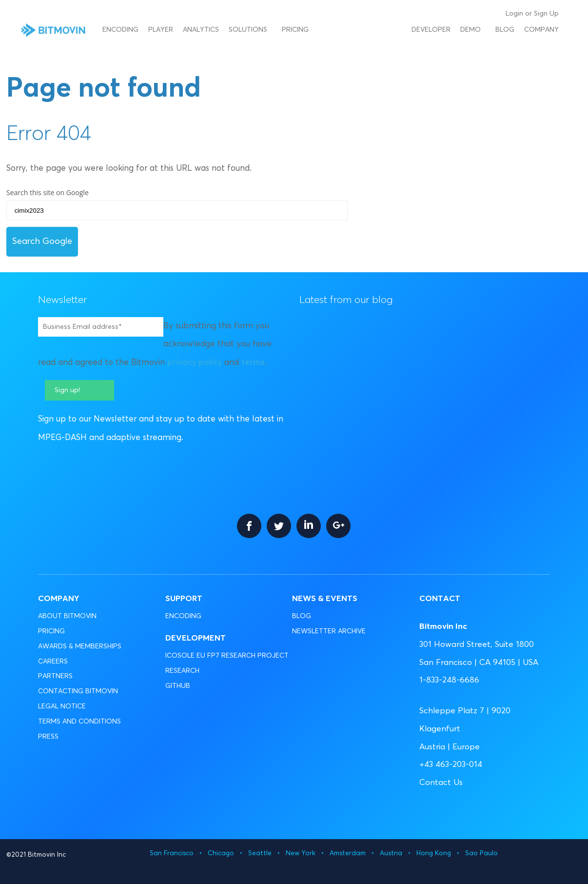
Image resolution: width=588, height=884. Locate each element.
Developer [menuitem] (431, 30)
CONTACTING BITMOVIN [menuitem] (78, 691)
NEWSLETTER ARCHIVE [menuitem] (329, 631)
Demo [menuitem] (470, 30)
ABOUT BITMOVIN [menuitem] (67, 616)
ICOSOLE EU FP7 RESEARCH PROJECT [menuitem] (227, 656)
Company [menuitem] (541, 30)
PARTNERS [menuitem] (55, 676)
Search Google (42, 241)
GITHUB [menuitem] (178, 686)
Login (514, 14)
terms (253, 363)
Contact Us (441, 783)
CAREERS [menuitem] (53, 662)
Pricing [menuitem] (295, 30)
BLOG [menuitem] (302, 616)
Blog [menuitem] (505, 30)
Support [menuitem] (184, 599)
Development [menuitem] (196, 638)
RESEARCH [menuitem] (182, 671)
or (529, 14)
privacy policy (195, 363)
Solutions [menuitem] (248, 30)
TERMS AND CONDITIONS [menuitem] (79, 722)
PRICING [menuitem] (51, 631)
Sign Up (546, 14)
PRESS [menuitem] (48, 737)
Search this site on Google (48, 192)
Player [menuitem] (161, 30)
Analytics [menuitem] (201, 30)
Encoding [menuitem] (120, 30)
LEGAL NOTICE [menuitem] (62, 706)
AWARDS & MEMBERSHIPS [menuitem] (80, 646)
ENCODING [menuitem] (183, 616)
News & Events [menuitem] (325, 599)
